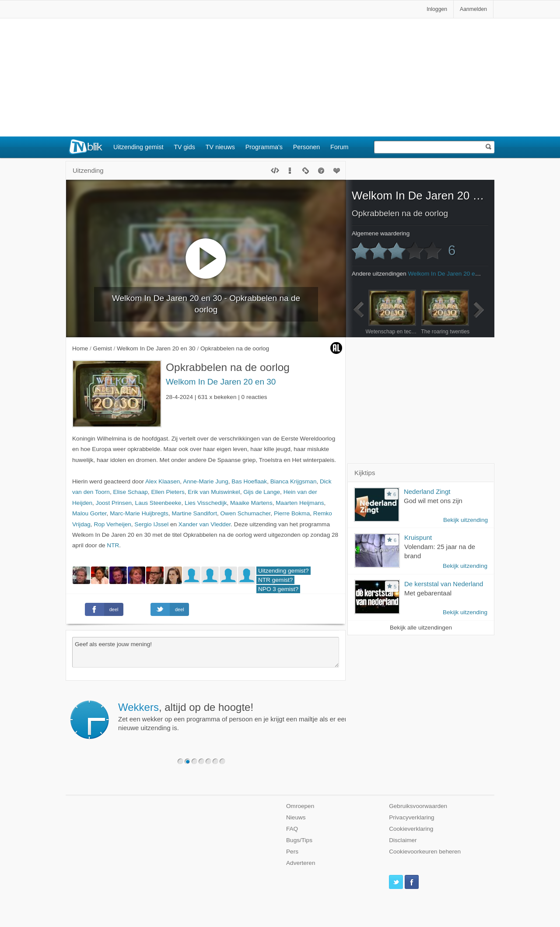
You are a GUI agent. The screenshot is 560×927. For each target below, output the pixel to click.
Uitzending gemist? (283, 571)
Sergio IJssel (151, 524)
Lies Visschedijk (206, 503)
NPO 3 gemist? (278, 589)
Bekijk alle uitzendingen (421, 628)
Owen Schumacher (245, 513)
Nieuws (296, 817)
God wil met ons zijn (433, 501)
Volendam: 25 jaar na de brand (440, 551)
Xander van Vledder (205, 524)
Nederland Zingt (427, 491)
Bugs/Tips (299, 840)
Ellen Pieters (168, 492)
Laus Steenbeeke (158, 503)
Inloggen (437, 9)
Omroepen (300, 806)
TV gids (184, 147)
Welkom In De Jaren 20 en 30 (221, 382)
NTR (113, 545)
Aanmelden (473, 9)
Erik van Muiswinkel (214, 492)
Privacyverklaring (412, 817)
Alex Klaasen (163, 481)
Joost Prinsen (114, 503)
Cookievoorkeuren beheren (425, 852)
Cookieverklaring (411, 829)
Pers (292, 852)
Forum (339, 147)
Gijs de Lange (262, 492)
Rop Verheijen (112, 524)
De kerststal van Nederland (444, 584)
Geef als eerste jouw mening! (206, 652)
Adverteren (301, 863)
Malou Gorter (89, 513)
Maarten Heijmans (300, 503)
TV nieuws (220, 147)
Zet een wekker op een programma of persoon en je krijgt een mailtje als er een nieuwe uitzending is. (233, 717)
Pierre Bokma (292, 513)
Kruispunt (418, 537)
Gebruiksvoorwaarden (418, 806)
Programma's (264, 147)
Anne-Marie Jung (206, 481)
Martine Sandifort (194, 513)
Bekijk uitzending (465, 520)
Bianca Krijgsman (294, 481)
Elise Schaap (130, 492)
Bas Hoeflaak (249, 481)
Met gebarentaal (428, 593)
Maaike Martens (251, 503)
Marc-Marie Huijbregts (139, 513)
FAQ (292, 829)
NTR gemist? (275, 580)
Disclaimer (403, 840)
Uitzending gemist (138, 147)
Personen (307, 147)
